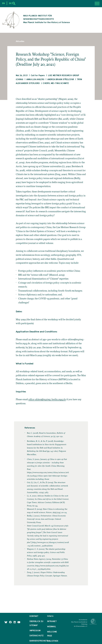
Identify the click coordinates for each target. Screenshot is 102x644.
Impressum (35, 630)
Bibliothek (53, 641)
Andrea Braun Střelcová (61, 79)
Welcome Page (52, 634)
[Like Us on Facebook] (11, 622)
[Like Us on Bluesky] (6, 622)
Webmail (52, 626)
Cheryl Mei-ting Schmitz (56, 83)
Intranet (52, 621)
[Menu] (97, 4)
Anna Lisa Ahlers (35, 79)
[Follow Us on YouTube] (19, 622)
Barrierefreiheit (39, 641)
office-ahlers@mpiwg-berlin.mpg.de (47, 399)
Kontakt (34, 616)
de (10, 3)
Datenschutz (36, 635)
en (3, 3)
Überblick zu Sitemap (36, 623)
